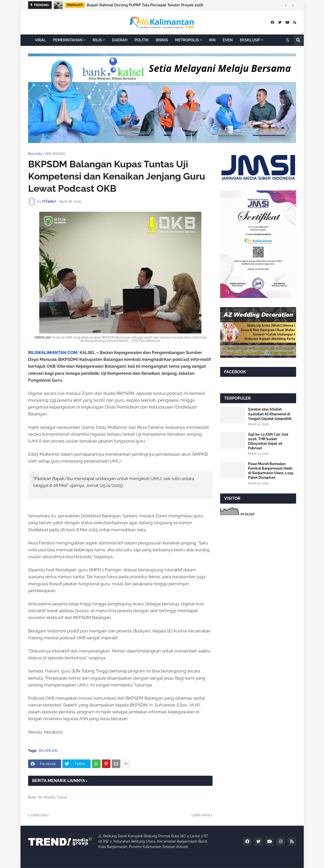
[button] (286, 5)
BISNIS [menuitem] (162, 40)
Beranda (35, 154)
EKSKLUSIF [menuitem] (250, 40)
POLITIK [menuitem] (142, 40)
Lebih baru (40, 815)
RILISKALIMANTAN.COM (53, 352)
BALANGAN (55, 154)
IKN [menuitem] (212, 40)
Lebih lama (201, 815)
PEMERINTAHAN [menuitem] (68, 40)
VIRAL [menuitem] (40, 40)
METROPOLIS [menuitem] (187, 40)
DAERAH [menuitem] (120, 40)
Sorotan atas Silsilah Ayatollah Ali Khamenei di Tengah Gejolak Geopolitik (270, 414)
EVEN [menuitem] (228, 40)
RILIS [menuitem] (97, 40)
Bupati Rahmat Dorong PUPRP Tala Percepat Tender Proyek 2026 (145, 5)
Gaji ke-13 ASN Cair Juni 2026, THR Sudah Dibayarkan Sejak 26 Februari (268, 441)
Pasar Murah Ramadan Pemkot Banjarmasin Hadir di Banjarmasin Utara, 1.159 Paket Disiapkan (271, 471)
